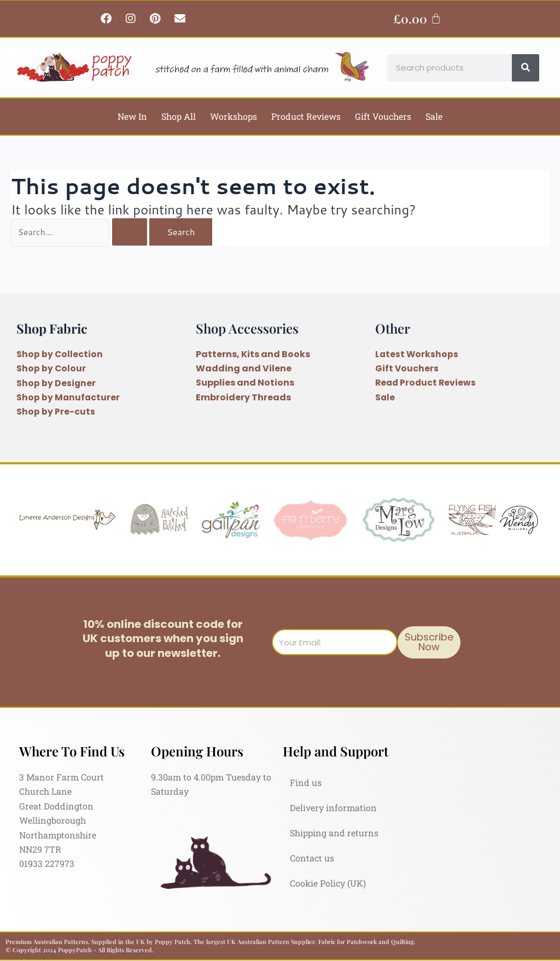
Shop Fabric (53, 328)
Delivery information (333, 808)
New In (132, 116)
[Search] (526, 68)
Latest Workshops (417, 354)
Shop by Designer (56, 383)
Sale (434, 116)
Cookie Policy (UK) (328, 883)
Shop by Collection (60, 354)
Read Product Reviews (427, 383)
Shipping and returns (334, 833)
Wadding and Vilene (244, 368)
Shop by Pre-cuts (56, 412)
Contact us (312, 858)
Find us (306, 782)
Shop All (179, 116)
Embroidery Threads (243, 397)
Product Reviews (306, 116)
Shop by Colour (51, 368)
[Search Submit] (131, 232)
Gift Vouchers (383, 116)
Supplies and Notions (245, 383)
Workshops (234, 116)
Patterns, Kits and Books (253, 354)
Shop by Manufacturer (69, 397)
